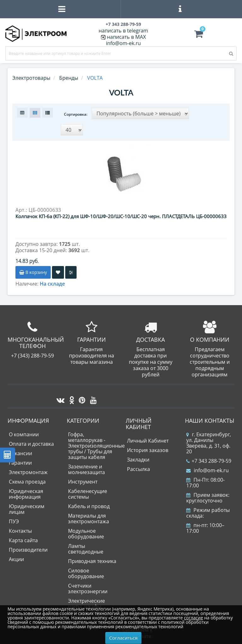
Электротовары (31, 78)
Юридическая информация (26, 492)
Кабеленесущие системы (88, 492)
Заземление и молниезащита (86, 467)
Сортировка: (76, 114)
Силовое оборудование (86, 571)
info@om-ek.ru (123, 43)
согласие (193, 618)
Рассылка (138, 467)
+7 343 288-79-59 (209, 459)
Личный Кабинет (148, 438)
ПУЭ (14, 519)
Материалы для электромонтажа (89, 516)
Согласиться (124, 638)
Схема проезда (27, 479)
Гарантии (20, 461)
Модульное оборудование (86, 531)
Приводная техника (92, 559)
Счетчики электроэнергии (88, 586)
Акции (16, 557)
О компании (24, 432)
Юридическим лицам (27, 507)
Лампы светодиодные (86, 547)
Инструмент (83, 479)
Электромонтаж (28, 470)
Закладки (138, 457)
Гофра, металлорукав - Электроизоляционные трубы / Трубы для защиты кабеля (96, 444)
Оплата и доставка (31, 442)
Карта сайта (23, 538)
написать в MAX (126, 37)
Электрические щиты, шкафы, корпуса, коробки (90, 604)
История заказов (148, 448)
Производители (28, 548)
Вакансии (20, 451)
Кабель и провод (89, 504)
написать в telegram (123, 31)
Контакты (20, 529)
